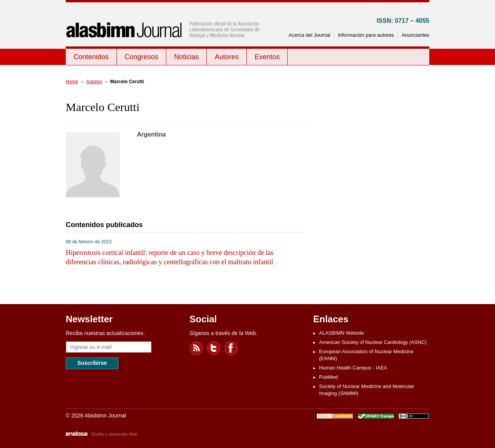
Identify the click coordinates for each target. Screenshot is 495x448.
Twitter (214, 348)
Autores (227, 57)
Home (72, 82)
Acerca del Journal (309, 35)
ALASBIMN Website (341, 333)
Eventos (267, 57)
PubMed (328, 377)
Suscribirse (92, 363)
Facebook (231, 348)
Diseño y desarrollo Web (114, 434)
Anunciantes (415, 35)
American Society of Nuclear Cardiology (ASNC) (373, 342)
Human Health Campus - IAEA (353, 368)
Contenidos (91, 57)
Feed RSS (196, 348)
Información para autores (366, 35)
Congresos (141, 57)
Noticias (186, 57)
